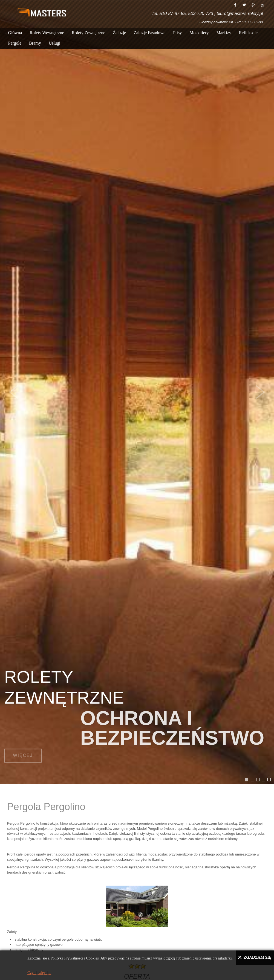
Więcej (23, 750)
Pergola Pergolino (46, 807)
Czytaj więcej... (39, 973)
